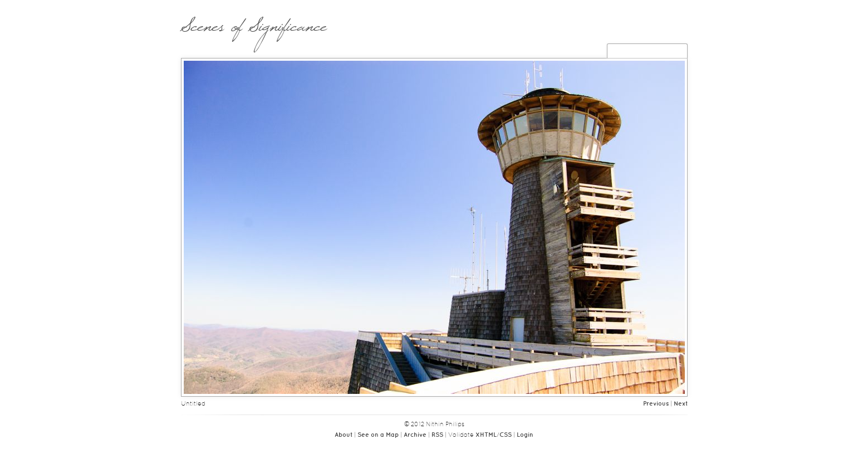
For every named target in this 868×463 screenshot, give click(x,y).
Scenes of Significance (254, 32)
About (344, 435)
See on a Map (378, 435)
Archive (415, 435)
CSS (506, 435)
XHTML (486, 435)
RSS (437, 435)
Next (681, 404)
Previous (656, 404)
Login (525, 435)
